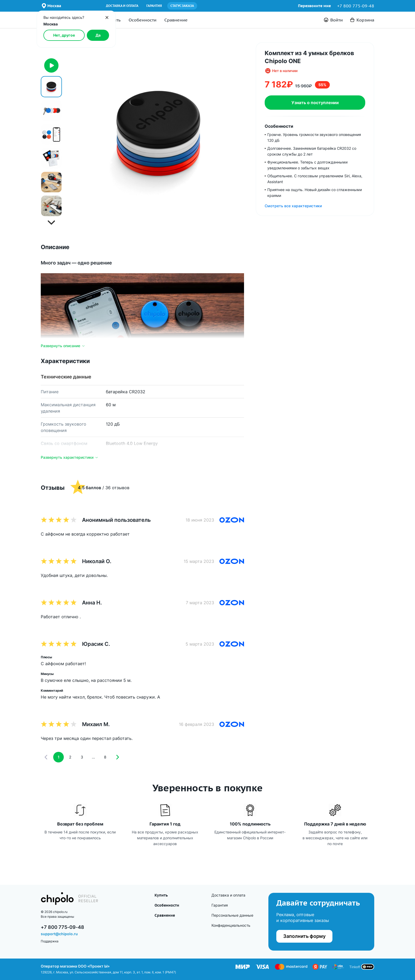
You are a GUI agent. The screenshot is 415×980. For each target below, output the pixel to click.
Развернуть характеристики (70, 457)
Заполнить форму (304, 936)
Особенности (143, 20)
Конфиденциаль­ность (231, 925)
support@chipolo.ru (59, 934)
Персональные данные (232, 915)
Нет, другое (64, 35)
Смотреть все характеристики (293, 206)
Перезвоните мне (314, 6)
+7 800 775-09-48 (356, 6)
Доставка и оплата (122, 6)
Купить (161, 895)
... (93, 757)
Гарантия (154, 6)
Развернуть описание (63, 346)
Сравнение (176, 20)
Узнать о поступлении (315, 103)
